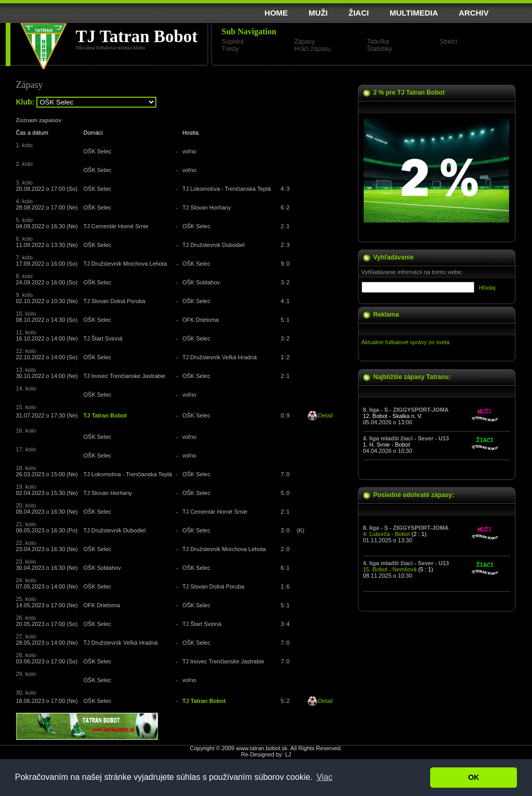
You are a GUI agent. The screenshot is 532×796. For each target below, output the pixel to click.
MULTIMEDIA (414, 13)
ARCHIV (474, 13)
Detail (325, 415)
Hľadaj (487, 288)
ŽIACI (359, 13)
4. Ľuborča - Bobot (387, 534)
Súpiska (233, 42)
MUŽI (318, 13)
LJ (288, 754)
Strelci (449, 42)
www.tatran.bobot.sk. (262, 748)
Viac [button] (324, 777)
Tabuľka (378, 42)
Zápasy (305, 42)
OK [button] (474, 777)
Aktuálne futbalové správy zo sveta (406, 342)
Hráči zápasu (313, 49)
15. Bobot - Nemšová (390, 569)
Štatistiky (380, 49)
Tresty (230, 49)
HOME (276, 13)
